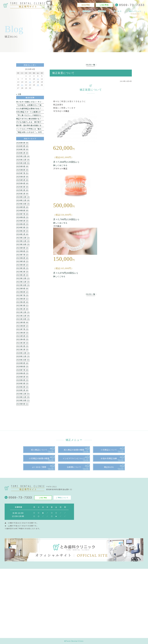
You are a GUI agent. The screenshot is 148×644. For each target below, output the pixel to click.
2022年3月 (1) (22, 305)
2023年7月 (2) (22, 255)
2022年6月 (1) (22, 299)
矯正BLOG (109, 467)
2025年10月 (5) (23, 163)
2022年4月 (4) (22, 302)
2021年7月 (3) (22, 329)
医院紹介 (87, 13)
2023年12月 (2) (23, 238)
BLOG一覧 (91, 65)
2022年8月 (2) (22, 292)
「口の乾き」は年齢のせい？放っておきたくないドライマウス (41, 105)
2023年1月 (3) (22, 275)
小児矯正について (109, 450)
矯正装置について (63, 73)
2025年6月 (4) (22, 177)
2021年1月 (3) (22, 350)
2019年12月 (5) (23, 394)
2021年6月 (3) (22, 333)
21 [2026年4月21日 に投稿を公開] (22, 85)
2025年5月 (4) (22, 180)
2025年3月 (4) (22, 187)
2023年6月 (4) (22, 258)
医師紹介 (102, 13)
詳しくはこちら (60, 165)
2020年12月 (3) (23, 353)
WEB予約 (86, 5)
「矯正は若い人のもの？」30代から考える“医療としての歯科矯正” (44, 132)
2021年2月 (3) (22, 346)
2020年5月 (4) (22, 377)
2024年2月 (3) (22, 231)
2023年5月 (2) (22, 261)
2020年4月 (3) (22, 380)
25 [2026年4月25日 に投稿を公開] (38, 85)
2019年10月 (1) (23, 400)
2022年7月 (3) (22, 295)
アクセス (118, 13)
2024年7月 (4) (22, 214)
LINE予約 (104, 5)
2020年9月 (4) (22, 363)
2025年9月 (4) (22, 166)
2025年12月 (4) (23, 156)
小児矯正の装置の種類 (39, 458)
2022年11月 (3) (23, 282)
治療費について (74, 467)
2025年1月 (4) (22, 194)
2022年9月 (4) (22, 288)
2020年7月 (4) (22, 370)
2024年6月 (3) (22, 217)
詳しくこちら (59, 276)
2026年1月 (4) (22, 153)
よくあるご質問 (39, 467)
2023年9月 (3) (22, 248)
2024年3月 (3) (22, 227)
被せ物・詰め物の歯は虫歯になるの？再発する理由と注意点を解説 (43, 125)
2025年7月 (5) (22, 173)
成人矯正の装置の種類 (74, 450)
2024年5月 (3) (22, 221)
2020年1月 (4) (22, 390)
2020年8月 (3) (22, 366)
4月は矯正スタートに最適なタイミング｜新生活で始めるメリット (43, 112)
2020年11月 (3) (23, 356)
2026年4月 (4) (22, 143)
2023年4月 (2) (22, 265)
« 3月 (19, 94)
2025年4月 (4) (22, 183)
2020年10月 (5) (23, 360)
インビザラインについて (74, 458)
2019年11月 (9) (23, 397)
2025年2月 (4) (22, 190)
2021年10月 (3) (23, 319)
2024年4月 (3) (22, 224)
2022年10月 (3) (23, 285)
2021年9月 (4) (22, 322)
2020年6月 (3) (22, 373)
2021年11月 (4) (23, 316)
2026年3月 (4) (22, 146)
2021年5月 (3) (22, 336)
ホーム (72, 13)
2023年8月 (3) (22, 251)
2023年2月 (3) (22, 272)
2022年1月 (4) (22, 309)
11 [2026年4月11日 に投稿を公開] (38, 79)
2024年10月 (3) (23, 204)
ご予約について (62, 498)
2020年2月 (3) (22, 387)
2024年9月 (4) (22, 207)
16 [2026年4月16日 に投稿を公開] (30, 82)
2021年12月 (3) (23, 312)
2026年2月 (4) (22, 149)
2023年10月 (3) (23, 244)
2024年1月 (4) (22, 234)
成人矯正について (39, 450)
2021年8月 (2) (22, 326)
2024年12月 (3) (23, 197)
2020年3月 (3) (22, 383)
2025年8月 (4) (22, 170)
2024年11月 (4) (23, 200)
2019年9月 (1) (22, 404)
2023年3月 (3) (22, 268)
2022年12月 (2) (23, 278)
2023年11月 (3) (23, 241)
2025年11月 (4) (23, 160)
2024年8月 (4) (22, 210)
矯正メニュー (135, 13)
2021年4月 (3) (22, 339)
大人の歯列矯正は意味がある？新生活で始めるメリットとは (41, 108)
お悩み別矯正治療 (109, 458)
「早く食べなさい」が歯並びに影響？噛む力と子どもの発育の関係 (43, 115)
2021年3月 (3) (22, 343)
